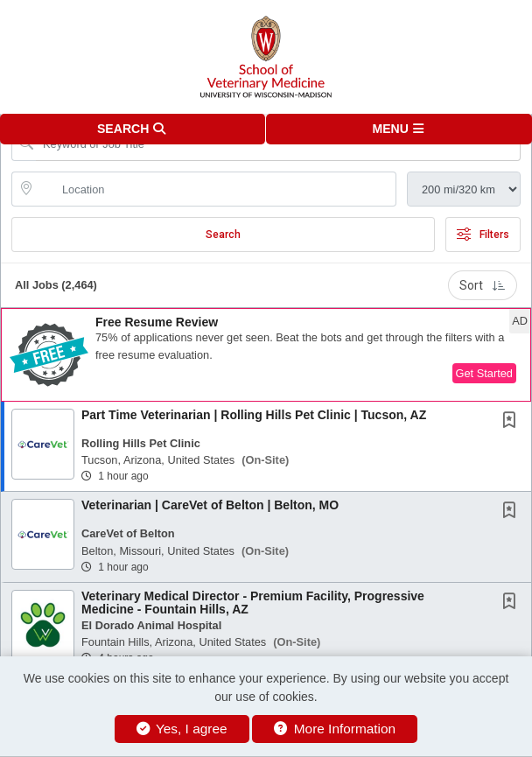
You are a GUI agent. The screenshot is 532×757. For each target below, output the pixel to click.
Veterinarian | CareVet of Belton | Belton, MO (210, 505)
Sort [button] (483, 285)
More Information (335, 729)
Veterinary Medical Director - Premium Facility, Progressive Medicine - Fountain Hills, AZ (253, 603)
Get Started (484, 373)
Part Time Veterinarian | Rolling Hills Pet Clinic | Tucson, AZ (254, 415)
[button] (399, 129)
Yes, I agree (182, 729)
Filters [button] (483, 235)
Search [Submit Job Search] (223, 235)
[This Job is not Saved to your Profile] (513, 422)
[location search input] (216, 189)
